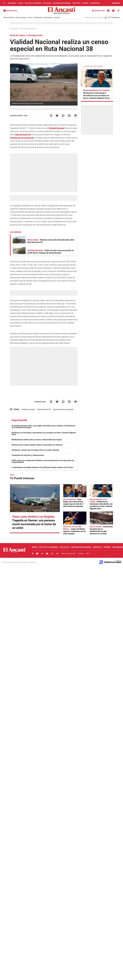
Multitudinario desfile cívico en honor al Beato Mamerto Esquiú (37, 440)
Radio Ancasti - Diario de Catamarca (10, 11)
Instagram (42, 554)
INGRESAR (116, 3)
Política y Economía (33, 3)
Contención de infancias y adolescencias (28, 455)
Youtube (47, 554)
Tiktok (52, 554)
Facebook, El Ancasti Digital (33, 554)
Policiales (47, 3)
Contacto (57, 17)
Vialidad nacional (28, 409)
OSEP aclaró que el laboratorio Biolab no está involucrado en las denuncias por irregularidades (43, 461)
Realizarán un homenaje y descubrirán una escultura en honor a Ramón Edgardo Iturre (44, 434)
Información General (62, 3)
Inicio (21, 3)
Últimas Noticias (9, 17)
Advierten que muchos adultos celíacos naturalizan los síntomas (37, 445)
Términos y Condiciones (68, 554)
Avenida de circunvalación (63, 409)
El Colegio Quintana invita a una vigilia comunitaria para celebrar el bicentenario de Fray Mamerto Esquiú (43, 427)
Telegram (57, 554)
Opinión (85, 3)
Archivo (30, 17)
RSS (87, 554)
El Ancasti (14, 29)
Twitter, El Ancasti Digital (37, 554)
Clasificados (38, 17)
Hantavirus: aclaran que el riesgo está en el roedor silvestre (35, 450)
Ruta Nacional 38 (23, 135)
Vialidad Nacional (57, 128)
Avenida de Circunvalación (22, 138)
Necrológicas (48, 17)
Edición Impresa (21, 17)
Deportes (76, 3)
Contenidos (95, 3)
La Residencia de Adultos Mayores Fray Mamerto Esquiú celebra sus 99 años (42, 467)
